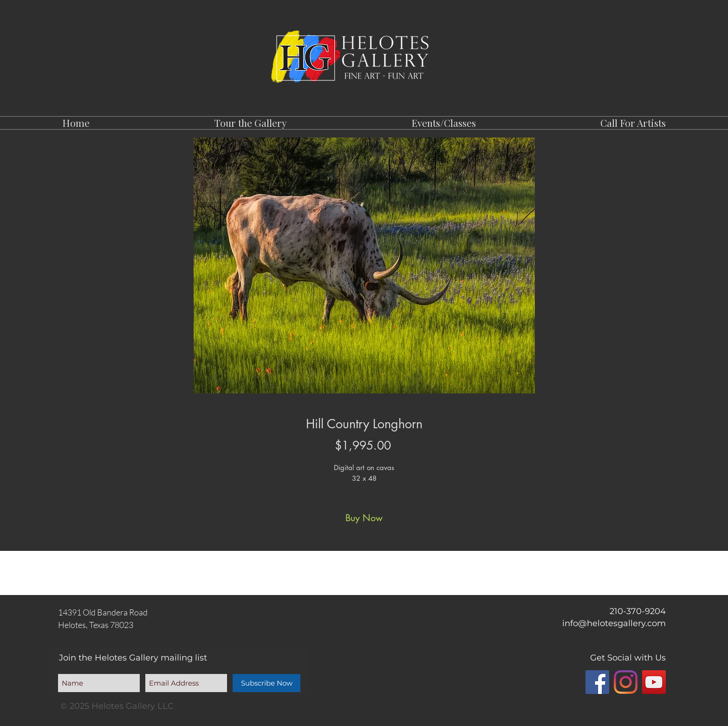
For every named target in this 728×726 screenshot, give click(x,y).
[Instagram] (626, 682)
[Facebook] (597, 682)
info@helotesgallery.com (614, 623)
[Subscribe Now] (266, 683)
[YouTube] (654, 682)
